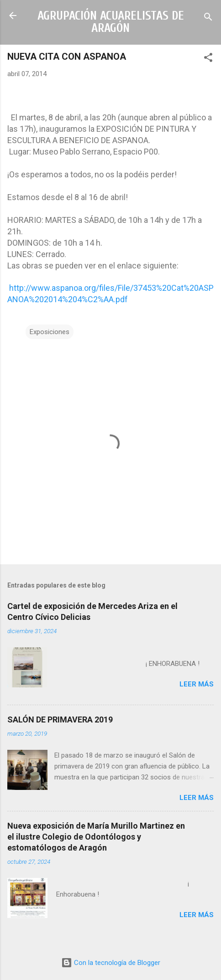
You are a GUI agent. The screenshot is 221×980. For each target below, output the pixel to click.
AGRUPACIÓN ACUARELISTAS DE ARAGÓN (111, 22)
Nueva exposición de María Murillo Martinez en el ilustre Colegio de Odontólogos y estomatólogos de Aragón (96, 837)
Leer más (197, 684)
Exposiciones (50, 332)
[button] (208, 59)
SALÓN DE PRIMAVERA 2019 (60, 720)
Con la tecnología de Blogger (111, 963)
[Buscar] (208, 18)
